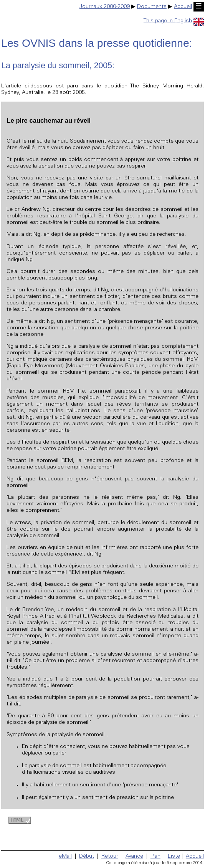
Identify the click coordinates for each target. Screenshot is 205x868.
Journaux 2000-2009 (105, 7)
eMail (65, 856)
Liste (174, 856)
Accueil (183, 7)
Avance (134, 856)
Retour (110, 856)
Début (87, 856)
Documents (152, 7)
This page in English (174, 21)
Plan (155, 856)
